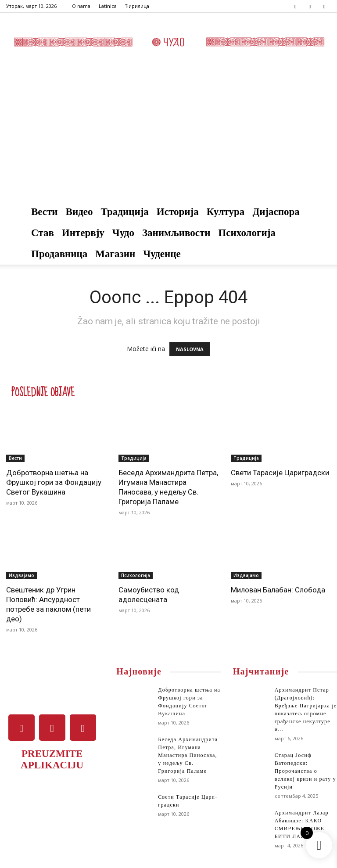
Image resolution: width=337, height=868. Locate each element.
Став (43, 233)
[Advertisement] (168, 136)
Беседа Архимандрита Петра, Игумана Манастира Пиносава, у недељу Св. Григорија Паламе (188, 755)
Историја (178, 212)
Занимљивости (176, 233)
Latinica (108, 6)
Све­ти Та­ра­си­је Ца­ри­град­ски (280, 473)
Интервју (83, 233)
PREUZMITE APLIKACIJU (52, 759)
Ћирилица (137, 6)
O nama (81, 6)
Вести (45, 212)
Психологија (247, 233)
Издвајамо (22, 575)
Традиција (125, 212)
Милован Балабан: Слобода (278, 590)
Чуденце (162, 254)
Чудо (123, 233)
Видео (79, 212)
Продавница (59, 254)
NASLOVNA (190, 349)
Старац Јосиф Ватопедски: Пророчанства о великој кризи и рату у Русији (305, 771)
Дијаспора (276, 212)
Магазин (115, 254)
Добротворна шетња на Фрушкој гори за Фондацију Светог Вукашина (54, 482)
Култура (226, 212)
